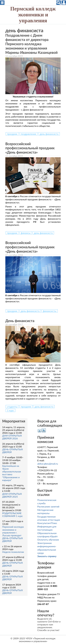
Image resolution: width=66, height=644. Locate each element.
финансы (26, 233)
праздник (12, 134)
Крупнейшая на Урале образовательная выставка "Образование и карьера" (12, 473)
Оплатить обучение (48, 540)
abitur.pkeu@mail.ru (48, 464)
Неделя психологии (13, 552)
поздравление (29, 134)
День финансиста (20, 321)
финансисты (50, 311)
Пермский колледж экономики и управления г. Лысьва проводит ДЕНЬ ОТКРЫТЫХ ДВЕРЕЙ (13, 534)
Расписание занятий (48, 506)
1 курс (10, 410)
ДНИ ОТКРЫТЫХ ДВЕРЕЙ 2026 (12, 437)
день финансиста (49, 134)
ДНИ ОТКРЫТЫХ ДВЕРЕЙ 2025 (12, 495)
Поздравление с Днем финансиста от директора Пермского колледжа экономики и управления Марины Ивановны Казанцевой (32, 44)
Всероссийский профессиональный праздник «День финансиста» (30, 148)
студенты (12, 407)
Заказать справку (47, 556)
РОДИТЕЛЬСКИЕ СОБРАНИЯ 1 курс (13, 515)
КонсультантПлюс (47, 523)
